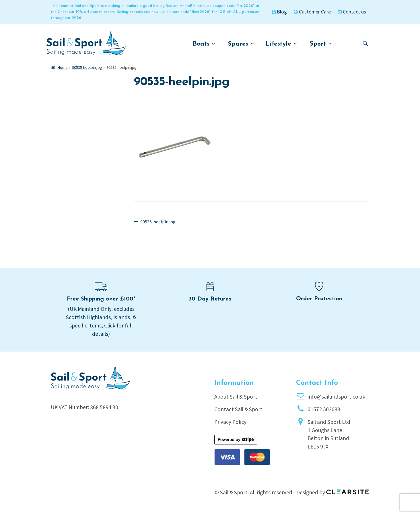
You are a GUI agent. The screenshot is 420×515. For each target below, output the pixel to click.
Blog (280, 12)
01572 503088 (324, 409)
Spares (241, 44)
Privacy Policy (230, 422)
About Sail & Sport (236, 397)
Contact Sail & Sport (238, 409)
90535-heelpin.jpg (87, 67)
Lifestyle (281, 44)
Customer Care (312, 12)
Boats (204, 44)
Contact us (352, 12)
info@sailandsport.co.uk (336, 397)
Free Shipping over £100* (101, 299)
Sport (321, 44)
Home (63, 67)
